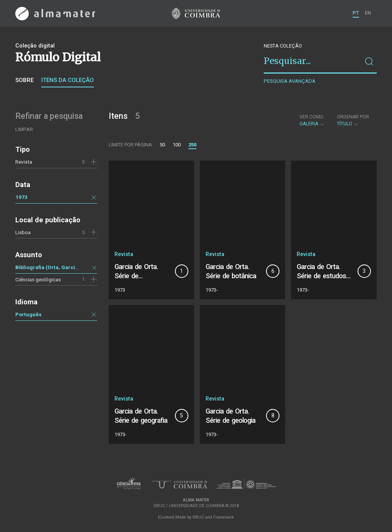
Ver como (311, 117)
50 (162, 145)
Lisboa (23, 232)
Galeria (312, 120)
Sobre (24, 80)
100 (177, 145)
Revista (24, 162)
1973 (21, 197)
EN (368, 13)
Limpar (24, 129)
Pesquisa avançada (290, 81)
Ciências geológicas (38, 279)
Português (29, 314)
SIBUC (198, 517)
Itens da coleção (68, 80)
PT (356, 13)
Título (353, 120)
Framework (224, 517)
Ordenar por (353, 117)
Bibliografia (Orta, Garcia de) (51, 267)
